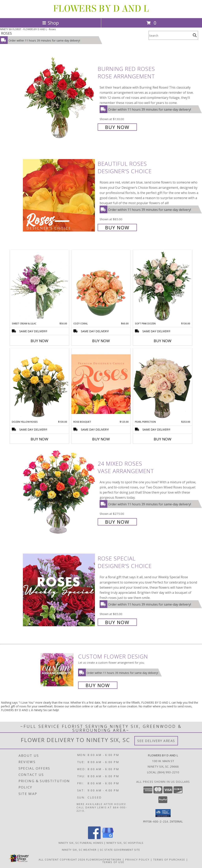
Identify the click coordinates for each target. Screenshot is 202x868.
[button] (163, 813)
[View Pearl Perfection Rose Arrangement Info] (163, 384)
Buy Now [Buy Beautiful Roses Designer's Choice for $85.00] (117, 227)
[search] (195, 35)
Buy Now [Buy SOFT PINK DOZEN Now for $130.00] (163, 341)
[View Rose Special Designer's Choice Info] (59, 590)
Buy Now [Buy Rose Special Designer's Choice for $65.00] (117, 622)
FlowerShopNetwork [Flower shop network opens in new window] (104, 859)
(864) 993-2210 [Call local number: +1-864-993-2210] (168, 772)
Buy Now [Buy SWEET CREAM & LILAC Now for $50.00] (39, 341)
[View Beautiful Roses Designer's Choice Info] (59, 195)
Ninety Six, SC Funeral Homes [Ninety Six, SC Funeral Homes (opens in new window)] (81, 843)
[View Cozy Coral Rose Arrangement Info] (101, 286)
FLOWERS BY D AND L (101, 9)
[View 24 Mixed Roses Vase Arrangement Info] (59, 492)
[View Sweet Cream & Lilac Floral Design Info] (39, 286)
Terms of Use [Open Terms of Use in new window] (113, 862)
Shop (50, 23)
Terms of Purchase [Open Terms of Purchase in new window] (169, 859)
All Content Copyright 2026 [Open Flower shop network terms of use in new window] (62, 859)
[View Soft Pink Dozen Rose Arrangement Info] (163, 286)
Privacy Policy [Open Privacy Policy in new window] (137, 859)
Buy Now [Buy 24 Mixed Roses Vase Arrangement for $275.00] (117, 522)
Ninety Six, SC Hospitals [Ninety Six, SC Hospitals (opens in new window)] (125, 843)
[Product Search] (170, 35)
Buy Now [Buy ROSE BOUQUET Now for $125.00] (101, 439)
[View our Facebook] (94, 838)
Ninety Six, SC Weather (79, 849)
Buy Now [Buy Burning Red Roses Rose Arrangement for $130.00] (117, 127)
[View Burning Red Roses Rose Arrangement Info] (59, 98)
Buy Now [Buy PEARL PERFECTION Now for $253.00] (163, 439)
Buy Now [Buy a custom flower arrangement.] (98, 685)
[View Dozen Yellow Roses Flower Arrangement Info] (39, 384)
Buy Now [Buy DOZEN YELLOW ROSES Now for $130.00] (39, 439)
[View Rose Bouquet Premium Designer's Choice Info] (101, 384)
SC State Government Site (120, 849)
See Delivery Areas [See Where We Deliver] (156, 741)
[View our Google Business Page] (108, 838)
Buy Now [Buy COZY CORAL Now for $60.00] (101, 341)
